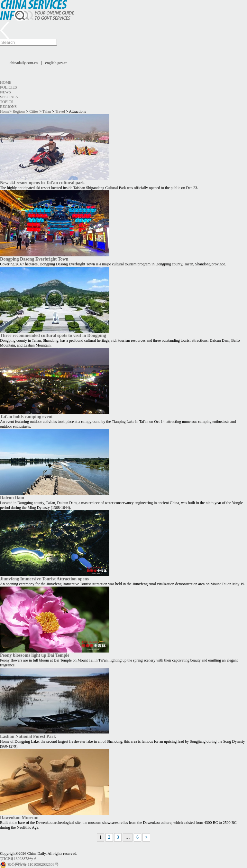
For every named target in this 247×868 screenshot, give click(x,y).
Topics (7, 102)
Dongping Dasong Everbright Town (34, 259)
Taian (47, 111)
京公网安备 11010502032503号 (33, 864)
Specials (9, 97)
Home (6, 82)
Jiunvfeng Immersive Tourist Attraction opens (44, 579)
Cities (34, 111)
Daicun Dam (12, 498)
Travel (60, 111)
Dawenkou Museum (19, 817)
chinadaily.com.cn (24, 63)
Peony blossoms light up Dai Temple (35, 655)
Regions (8, 107)
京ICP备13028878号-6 (18, 859)
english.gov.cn (56, 63)
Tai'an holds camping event (26, 416)
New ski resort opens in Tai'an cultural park (42, 183)
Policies (9, 87)
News (5, 92)
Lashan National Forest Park (28, 736)
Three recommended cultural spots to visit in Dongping (53, 335)
